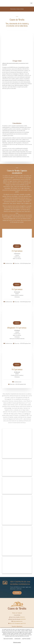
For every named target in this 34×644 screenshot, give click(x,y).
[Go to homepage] (1, 3)
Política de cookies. (17, 642)
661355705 (23, 619)
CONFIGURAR (17, 639)
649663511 (22, 617)
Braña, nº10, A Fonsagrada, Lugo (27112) (17, 623)
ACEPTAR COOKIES (26, 639)
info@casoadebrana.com (18, 621)
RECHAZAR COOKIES (8, 639)
